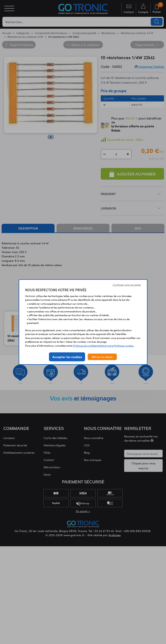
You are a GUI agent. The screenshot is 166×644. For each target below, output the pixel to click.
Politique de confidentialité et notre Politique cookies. (104, 346)
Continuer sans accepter (127, 285)
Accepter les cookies (67, 357)
